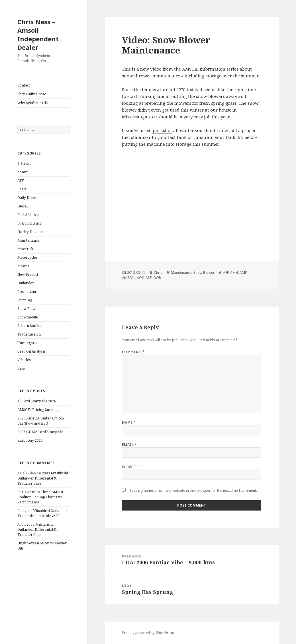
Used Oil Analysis (31, 351)
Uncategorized (29, 343)
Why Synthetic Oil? (33, 103)
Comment (133, 352)
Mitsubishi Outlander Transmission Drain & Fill (42, 513)
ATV (21, 181)
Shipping (25, 300)
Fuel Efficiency (29, 223)
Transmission (29, 334)
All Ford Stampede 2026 (37, 401)
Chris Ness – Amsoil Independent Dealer (38, 34)
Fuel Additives (29, 215)
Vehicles (24, 360)
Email (129, 445)
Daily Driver (28, 198)
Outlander (26, 283)
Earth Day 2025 (30, 440)
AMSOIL (128, 278)
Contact (24, 85)
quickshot (162, 130)
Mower (23, 266)
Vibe (21, 368)
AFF (226, 272)
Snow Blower (28, 309)
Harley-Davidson (31, 232)
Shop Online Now (31, 94)
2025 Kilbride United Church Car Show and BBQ (41, 421)
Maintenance (28, 240)
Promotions (27, 292)
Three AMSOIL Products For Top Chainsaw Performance (41, 497)
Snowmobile (28, 317)
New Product (28, 274)
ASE (149, 278)
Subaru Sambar (30, 326)
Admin (23, 172)
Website (130, 467)
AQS (140, 278)
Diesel (23, 206)
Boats (22, 189)
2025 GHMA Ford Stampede (40, 432)
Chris (158, 272)
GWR (157, 278)
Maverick (25, 249)
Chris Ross (26, 492)
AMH (234, 272)
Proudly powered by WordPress (148, 633)
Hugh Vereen (28, 543)
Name (129, 422)
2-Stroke (24, 163)
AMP (243, 272)
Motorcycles (27, 257)
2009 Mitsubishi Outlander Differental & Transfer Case (43, 478)
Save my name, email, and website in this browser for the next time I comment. (193, 490)
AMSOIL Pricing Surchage (39, 410)
